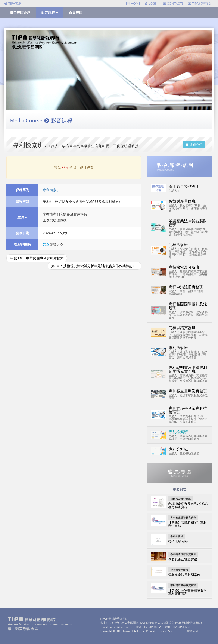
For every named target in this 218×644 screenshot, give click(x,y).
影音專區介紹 (20, 12)
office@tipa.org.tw (121, 627)
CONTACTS (173, 3)
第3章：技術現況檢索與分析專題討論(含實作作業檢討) (94, 266)
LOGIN (152, 3)
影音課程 (50, 12)
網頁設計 (193, 631)
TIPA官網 (13, 3)
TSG (184, 631)
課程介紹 (194, 145)
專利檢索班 (51, 190)
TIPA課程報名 (200, 3)
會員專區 (76, 12)
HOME (133, 3)
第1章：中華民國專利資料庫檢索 (37, 258)
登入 (65, 167)
